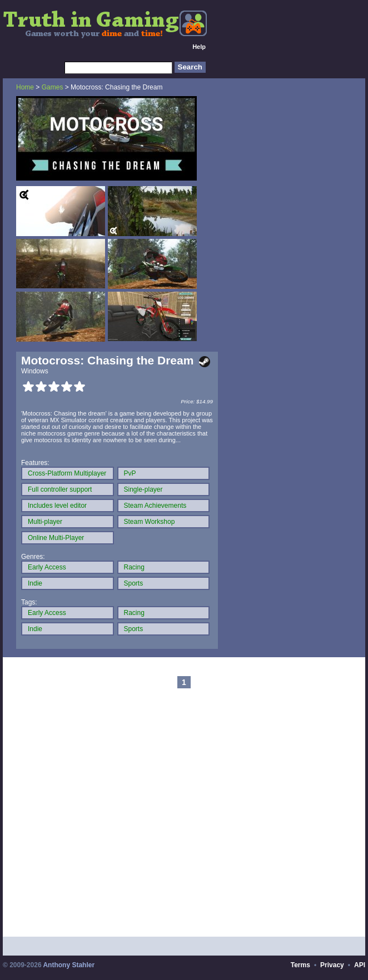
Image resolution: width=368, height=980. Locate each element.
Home (25, 87)
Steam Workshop (150, 522)
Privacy (332, 965)
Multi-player (45, 522)
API (360, 965)
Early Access (47, 567)
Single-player (143, 489)
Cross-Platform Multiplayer (67, 473)
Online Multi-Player (56, 538)
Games (53, 87)
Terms (300, 965)
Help (199, 47)
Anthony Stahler (69, 965)
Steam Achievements (155, 506)
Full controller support (60, 489)
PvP (130, 473)
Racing (134, 567)
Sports (134, 583)
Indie (35, 583)
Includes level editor (57, 506)
